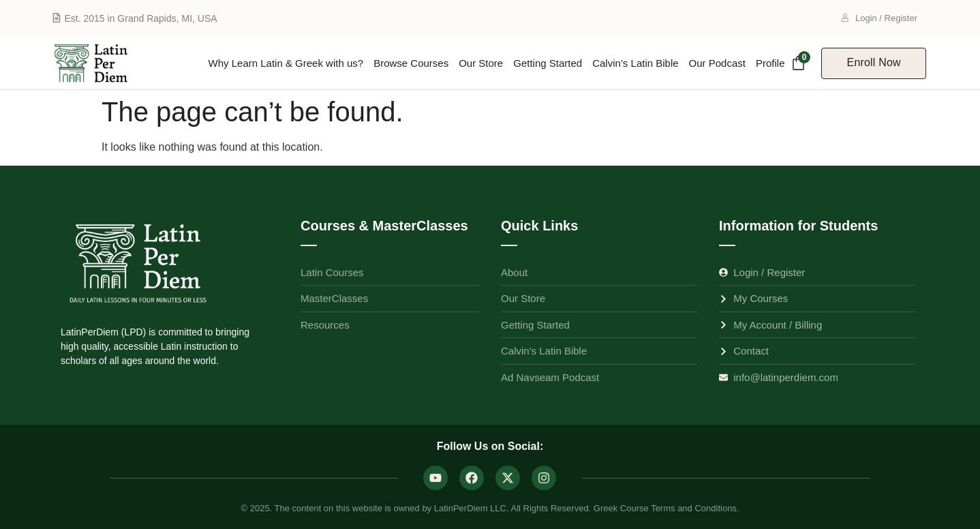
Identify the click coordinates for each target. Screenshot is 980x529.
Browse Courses (411, 63)
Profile (770, 63)
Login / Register (879, 18)
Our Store (481, 63)
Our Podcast (717, 63)
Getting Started (548, 63)
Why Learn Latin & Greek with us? (286, 63)
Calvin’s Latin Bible (635, 63)
